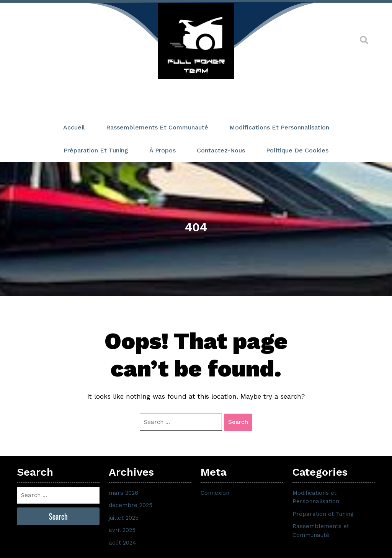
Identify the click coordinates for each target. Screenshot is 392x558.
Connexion (215, 493)
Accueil (74, 127)
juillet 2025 (124, 518)
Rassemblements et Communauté (157, 127)
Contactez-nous (221, 150)
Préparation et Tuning (96, 150)
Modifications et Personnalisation (279, 127)
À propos (163, 150)
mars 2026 (123, 493)
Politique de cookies (297, 150)
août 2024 (122, 543)
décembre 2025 (131, 505)
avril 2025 (122, 530)
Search (238, 422)
